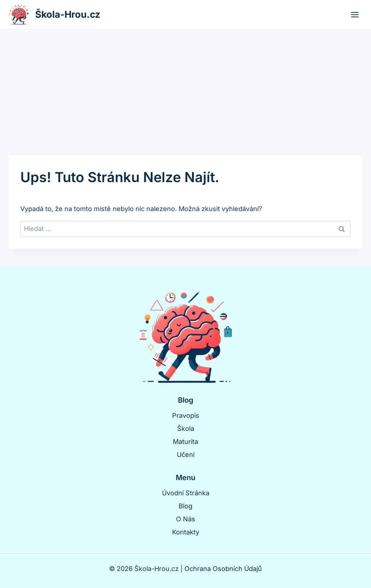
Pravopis (186, 415)
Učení (186, 455)
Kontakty (186, 532)
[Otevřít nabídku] (355, 14)
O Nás (186, 519)
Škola (186, 429)
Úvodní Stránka (186, 493)
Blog (185, 506)
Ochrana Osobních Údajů (223, 569)
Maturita (185, 442)
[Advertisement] (185, 84)
